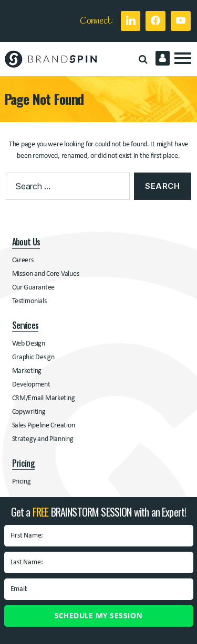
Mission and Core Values (46, 274)
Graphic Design (33, 357)
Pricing (22, 482)
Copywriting (29, 412)
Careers (23, 260)
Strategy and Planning (43, 439)
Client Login (163, 58)
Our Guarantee (34, 288)
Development (31, 385)
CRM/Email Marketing (44, 398)
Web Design (29, 344)
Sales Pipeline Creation (44, 426)
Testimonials (29, 301)
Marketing (27, 371)
